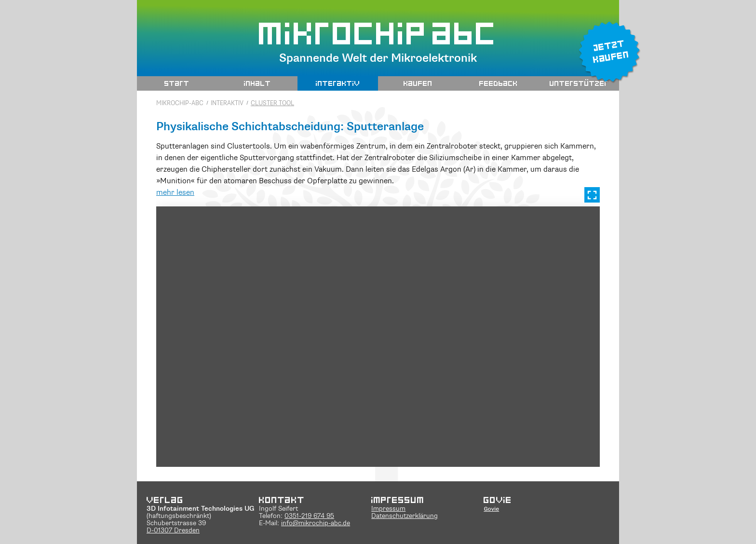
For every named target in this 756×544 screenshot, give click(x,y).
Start (177, 83)
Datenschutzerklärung (405, 516)
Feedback (499, 83)
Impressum (388, 509)
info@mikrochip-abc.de (316, 524)
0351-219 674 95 (309, 516)
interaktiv (338, 83)
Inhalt (257, 83)
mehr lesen (175, 193)
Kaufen (418, 83)
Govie (491, 509)
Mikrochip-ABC (180, 103)
